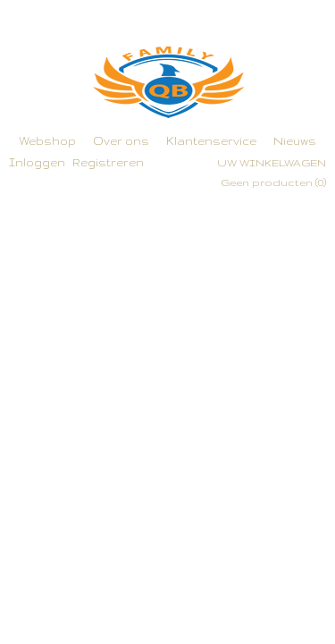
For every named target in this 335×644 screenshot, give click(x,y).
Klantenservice (211, 141)
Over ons (121, 141)
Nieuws (295, 141)
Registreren (108, 162)
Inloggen (37, 162)
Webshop (47, 141)
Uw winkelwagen (272, 163)
